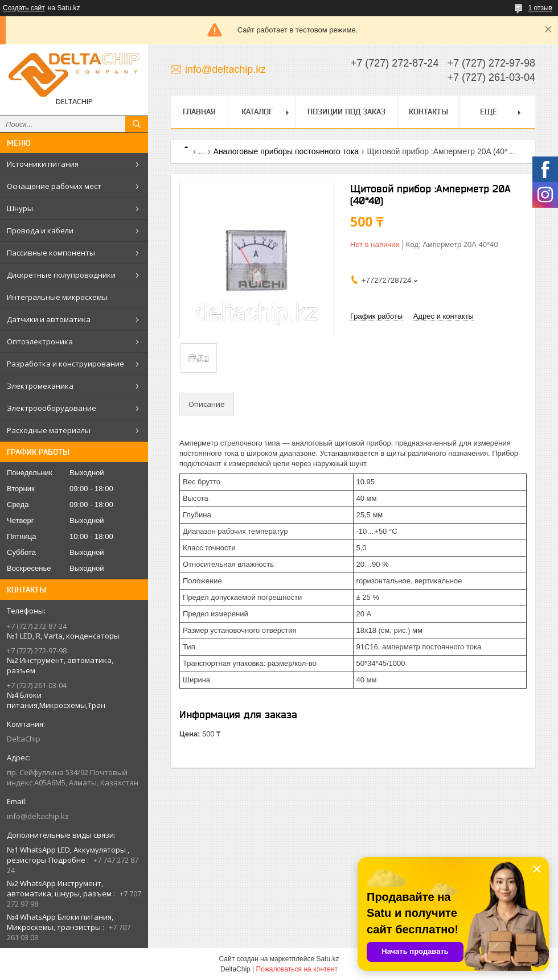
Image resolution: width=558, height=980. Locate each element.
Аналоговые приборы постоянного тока (286, 151)
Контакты (428, 112)
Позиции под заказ (346, 112)
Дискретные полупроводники (61, 275)
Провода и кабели (40, 230)
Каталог (257, 112)
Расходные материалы (49, 430)
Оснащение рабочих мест (54, 186)
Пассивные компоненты (51, 253)
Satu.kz (327, 959)
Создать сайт (24, 8)
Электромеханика (40, 386)
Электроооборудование (52, 408)
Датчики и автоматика (49, 319)
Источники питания (43, 164)
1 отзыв (540, 8)
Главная (199, 112)
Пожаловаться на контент (297, 969)
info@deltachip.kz (38, 816)
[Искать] (137, 124)
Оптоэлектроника (40, 341)
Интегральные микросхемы (57, 297)
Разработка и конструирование (65, 364)
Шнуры (20, 208)
